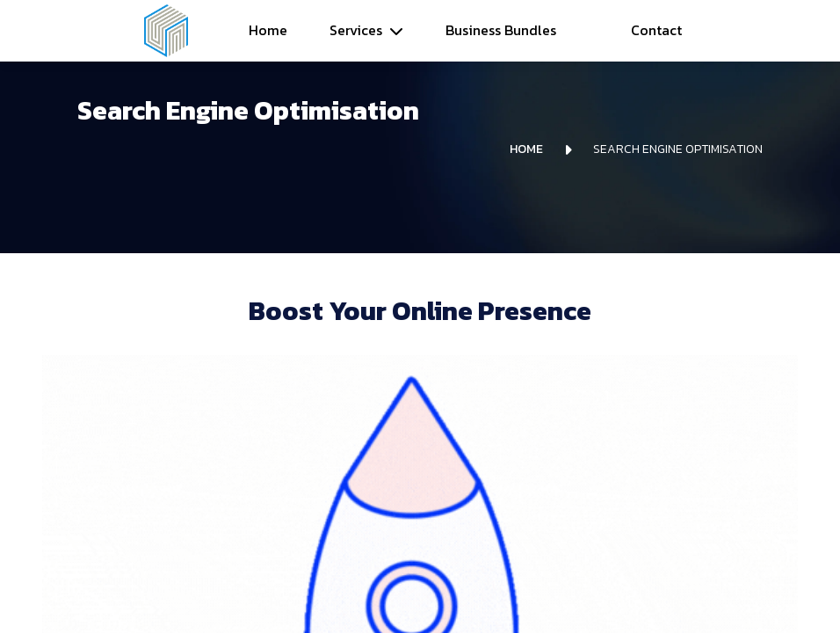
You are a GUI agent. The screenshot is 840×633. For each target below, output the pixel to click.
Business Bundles (501, 30)
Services (356, 30)
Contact (656, 30)
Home (268, 30)
